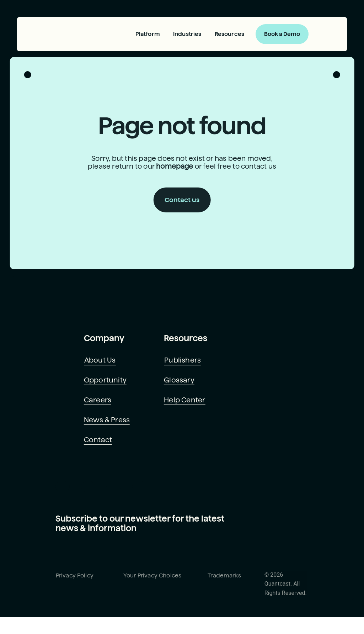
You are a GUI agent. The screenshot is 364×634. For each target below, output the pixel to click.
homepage (174, 169)
